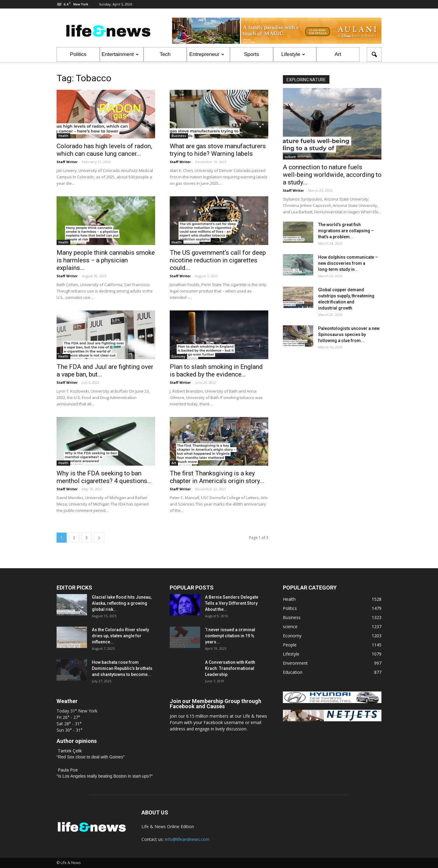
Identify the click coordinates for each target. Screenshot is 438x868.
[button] (374, 54)
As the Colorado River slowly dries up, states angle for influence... (120, 636)
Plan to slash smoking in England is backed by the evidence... (216, 371)
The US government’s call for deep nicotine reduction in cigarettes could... (218, 260)
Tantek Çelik (70, 751)
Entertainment (120, 54)
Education (293, 672)
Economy (178, 356)
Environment (295, 663)
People (290, 645)
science (290, 626)
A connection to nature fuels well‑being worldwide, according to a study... (332, 175)
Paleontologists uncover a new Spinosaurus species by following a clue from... (349, 334)
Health (63, 136)
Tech (165, 54)
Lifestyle (293, 54)
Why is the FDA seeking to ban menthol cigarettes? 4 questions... (104, 477)
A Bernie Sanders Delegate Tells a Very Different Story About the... (232, 603)
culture (290, 157)
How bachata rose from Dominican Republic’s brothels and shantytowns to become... (122, 668)
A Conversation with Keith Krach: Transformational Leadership (230, 668)
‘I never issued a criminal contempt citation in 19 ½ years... (230, 636)
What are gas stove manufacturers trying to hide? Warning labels (218, 150)
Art (338, 54)
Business (179, 136)
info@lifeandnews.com (187, 839)
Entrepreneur (207, 54)
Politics (78, 54)
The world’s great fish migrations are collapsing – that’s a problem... (346, 231)
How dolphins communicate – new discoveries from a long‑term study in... (348, 263)
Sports (251, 54)
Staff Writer (67, 162)
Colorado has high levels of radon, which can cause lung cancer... (104, 150)
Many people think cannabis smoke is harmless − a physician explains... (106, 260)
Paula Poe (68, 770)
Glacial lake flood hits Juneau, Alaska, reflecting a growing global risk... (122, 603)
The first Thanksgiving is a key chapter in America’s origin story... (217, 477)
